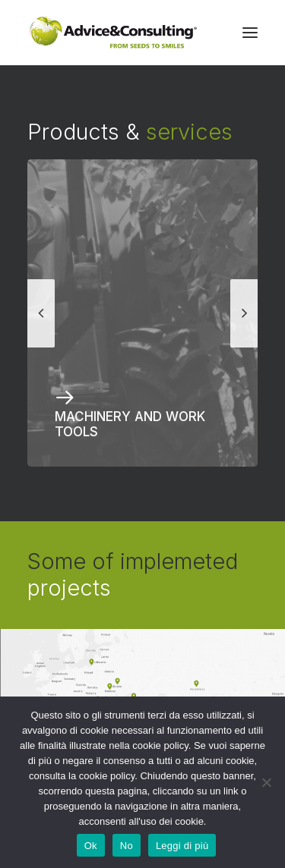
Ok (91, 846)
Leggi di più (182, 846)
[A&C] (113, 33)
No (127, 846)
